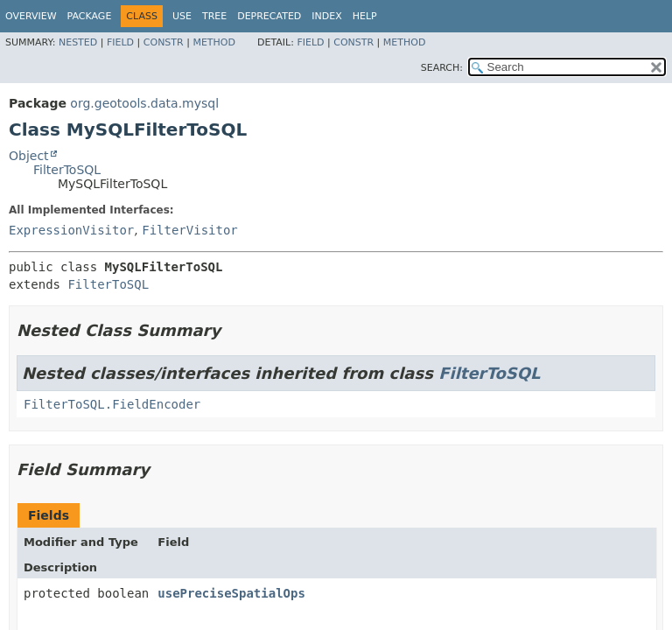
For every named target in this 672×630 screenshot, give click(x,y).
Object (29, 156)
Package (90, 16)
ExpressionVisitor (71, 230)
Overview (31, 16)
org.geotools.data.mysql (144, 103)
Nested (78, 42)
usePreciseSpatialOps (231, 593)
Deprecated (269, 16)
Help (365, 16)
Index (326, 16)
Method (214, 42)
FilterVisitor (190, 230)
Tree (214, 16)
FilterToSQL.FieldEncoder (112, 404)
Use (182, 16)
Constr (164, 42)
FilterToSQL (67, 170)
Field (120, 42)
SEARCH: (442, 68)
